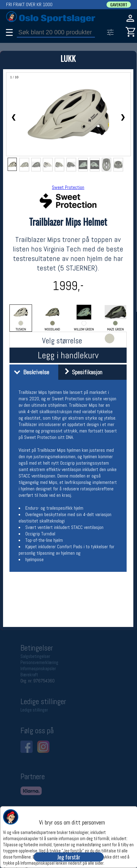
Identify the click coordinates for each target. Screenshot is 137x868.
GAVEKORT (119, 5)
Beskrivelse (30, 372)
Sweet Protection (68, 187)
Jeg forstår (69, 857)
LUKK (68, 58)
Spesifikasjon (81, 372)
